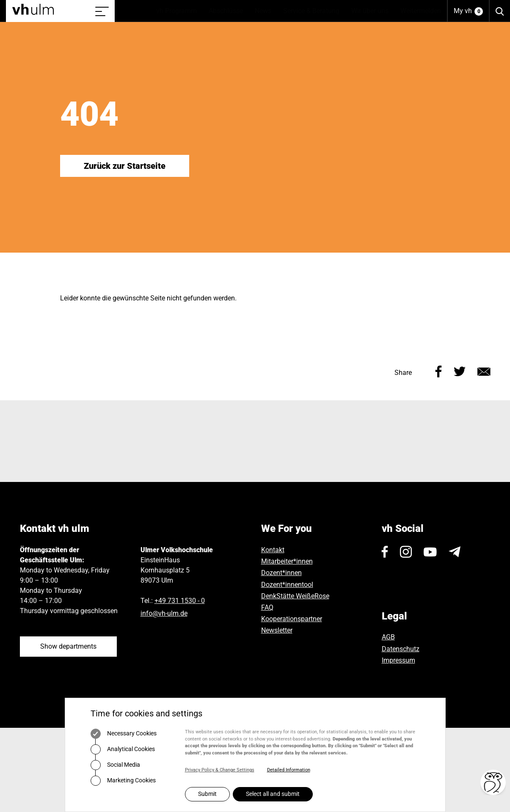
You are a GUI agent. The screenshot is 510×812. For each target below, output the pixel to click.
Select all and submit (273, 794)
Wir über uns (373, 11)
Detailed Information (289, 770)
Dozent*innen (281, 573)
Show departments (68, 646)
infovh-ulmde (164, 613)
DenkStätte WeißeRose (295, 596)
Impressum (398, 660)
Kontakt (273, 550)
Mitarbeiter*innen (287, 561)
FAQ (267, 607)
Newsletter (277, 630)
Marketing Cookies (123, 781)
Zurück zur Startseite (125, 166)
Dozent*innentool (287, 585)
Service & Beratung (314, 11)
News (266, 11)
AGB (388, 637)
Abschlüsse (229, 11)
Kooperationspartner (292, 619)
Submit (207, 794)
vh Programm (179, 11)
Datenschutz (401, 649)
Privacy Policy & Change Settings (220, 770)
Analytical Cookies (123, 749)
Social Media (115, 765)
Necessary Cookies (124, 734)
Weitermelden (421, 11)
